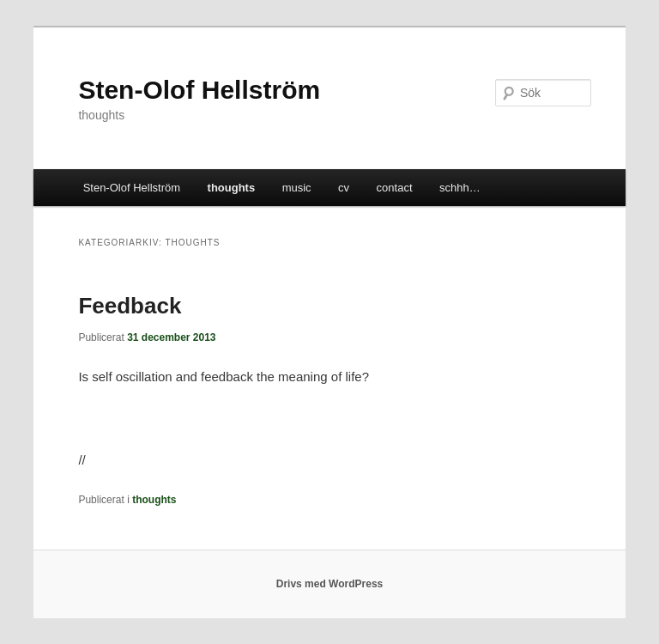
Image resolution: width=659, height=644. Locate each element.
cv (344, 188)
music (297, 188)
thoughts (232, 188)
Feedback (130, 306)
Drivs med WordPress (330, 584)
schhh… (460, 188)
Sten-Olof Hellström (199, 90)
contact (395, 188)
